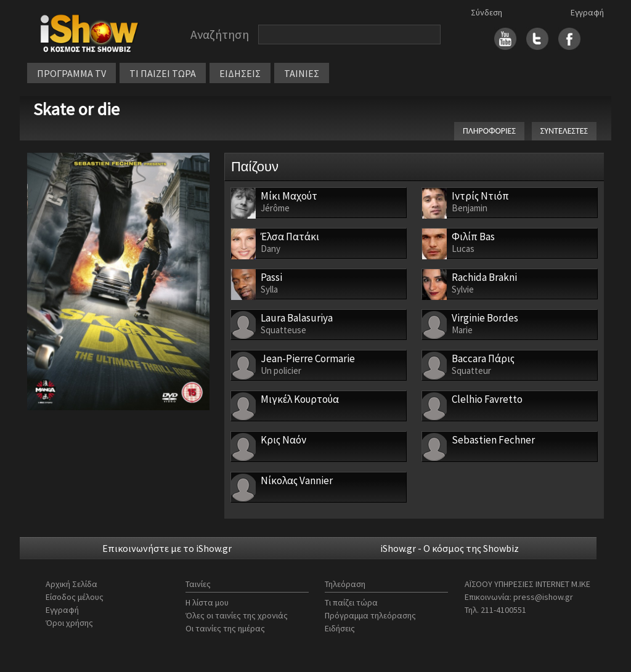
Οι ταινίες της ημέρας (225, 628)
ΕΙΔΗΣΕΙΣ (240, 73)
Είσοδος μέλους (75, 597)
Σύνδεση (486, 12)
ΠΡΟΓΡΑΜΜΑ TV (71, 73)
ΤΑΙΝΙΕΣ (302, 73)
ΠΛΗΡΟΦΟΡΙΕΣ (489, 131)
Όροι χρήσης (69, 623)
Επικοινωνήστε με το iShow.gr (167, 548)
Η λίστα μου (207, 602)
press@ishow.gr (543, 597)
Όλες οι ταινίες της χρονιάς (237, 615)
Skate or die (76, 109)
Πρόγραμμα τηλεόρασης (370, 615)
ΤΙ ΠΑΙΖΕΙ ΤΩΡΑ (163, 73)
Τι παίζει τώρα (351, 602)
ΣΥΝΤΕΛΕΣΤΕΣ (564, 131)
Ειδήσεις (340, 628)
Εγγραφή (587, 12)
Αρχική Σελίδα (71, 584)
